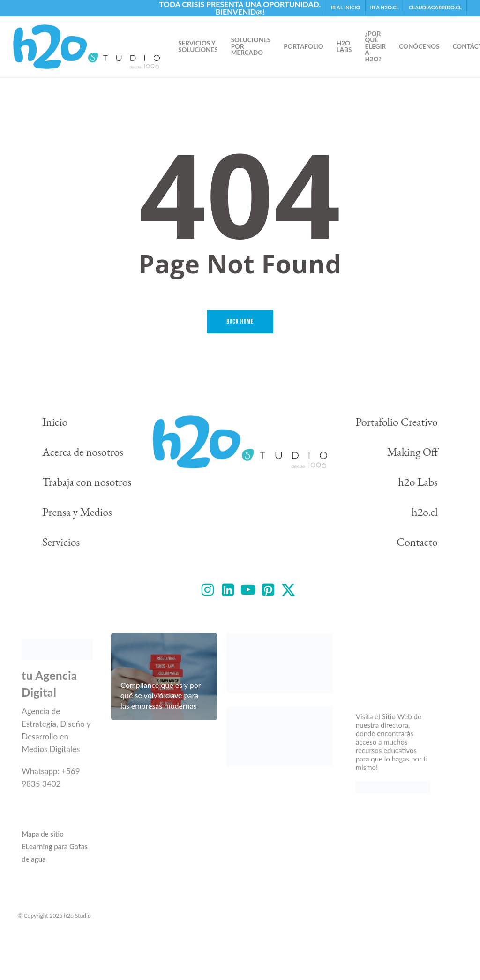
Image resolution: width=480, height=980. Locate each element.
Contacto (417, 542)
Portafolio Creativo (397, 422)
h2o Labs (418, 482)
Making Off (412, 452)
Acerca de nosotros (83, 452)
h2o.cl (425, 512)
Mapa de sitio (43, 834)
